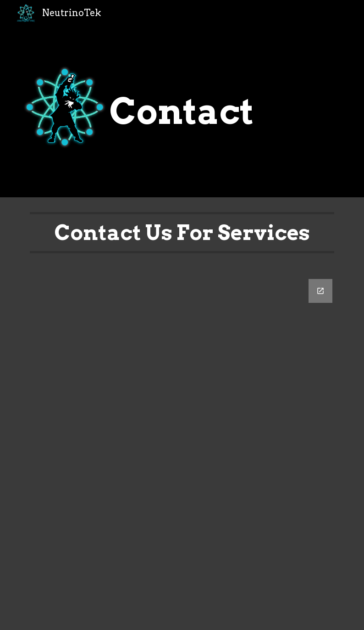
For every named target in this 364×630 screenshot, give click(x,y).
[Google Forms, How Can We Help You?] (182, 449)
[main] (182, 112)
